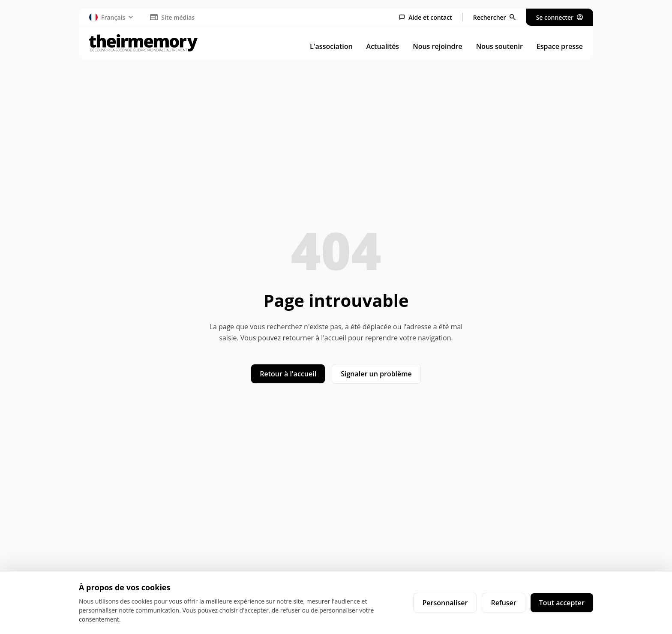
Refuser (503, 603)
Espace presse (560, 46)
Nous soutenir (499, 46)
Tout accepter (562, 603)
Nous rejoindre (437, 46)
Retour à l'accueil (288, 374)
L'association (331, 46)
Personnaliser (445, 603)
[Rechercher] (494, 17)
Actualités (383, 46)
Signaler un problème (376, 374)
